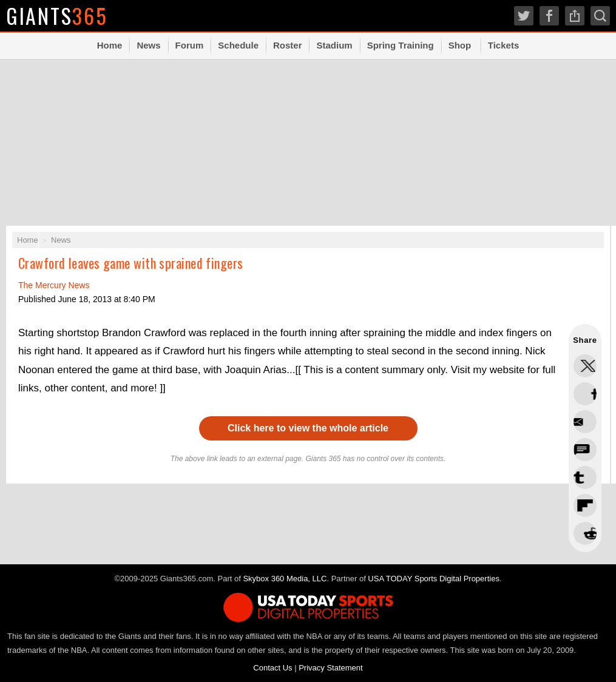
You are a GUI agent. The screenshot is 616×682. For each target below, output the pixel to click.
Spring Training (401, 45)
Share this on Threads (585, 422)
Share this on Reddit (585, 505)
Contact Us (272, 668)
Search (600, 16)
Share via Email (585, 533)
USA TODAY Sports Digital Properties (434, 579)
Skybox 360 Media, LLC (285, 579)
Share (575, 16)
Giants (58, 15)
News (148, 45)
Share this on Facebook (585, 394)
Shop (460, 45)
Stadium (334, 45)
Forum (190, 45)
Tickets (503, 45)
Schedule (238, 45)
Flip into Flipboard (585, 478)
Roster (288, 45)
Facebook (549, 16)
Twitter (524, 16)
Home (110, 45)
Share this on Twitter (585, 366)
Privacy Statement (331, 668)
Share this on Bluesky (585, 450)
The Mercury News (54, 285)
